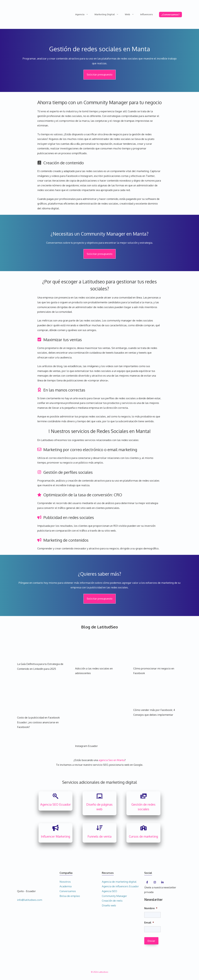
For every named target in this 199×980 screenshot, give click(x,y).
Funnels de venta (99, 836)
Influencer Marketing (56, 836)
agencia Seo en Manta (112, 760)
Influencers (147, 14)
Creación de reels (112, 901)
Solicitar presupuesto (100, 74)
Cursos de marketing (143, 836)
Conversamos (68, 891)
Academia (66, 886)
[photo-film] (143, 796)
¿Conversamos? (170, 15)
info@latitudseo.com (30, 900)
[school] (143, 828)
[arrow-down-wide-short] (99, 828)
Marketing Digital (108, 14)
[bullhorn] (56, 828)
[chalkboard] (99, 796)
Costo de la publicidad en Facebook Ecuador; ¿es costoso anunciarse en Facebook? (38, 722)
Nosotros (65, 882)
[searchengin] (56, 796)
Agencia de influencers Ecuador (120, 886)
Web (131, 14)
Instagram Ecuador (86, 746)
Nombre (151, 908)
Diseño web (109, 905)
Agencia (83, 14)
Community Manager (114, 896)
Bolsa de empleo (70, 896)
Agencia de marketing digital (119, 882)
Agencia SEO (109, 891)
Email (149, 922)
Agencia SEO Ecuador (56, 804)
